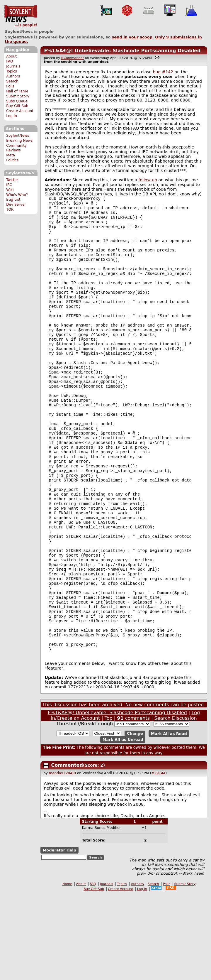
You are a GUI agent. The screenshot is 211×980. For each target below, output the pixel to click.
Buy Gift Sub (17, 106)
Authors (13, 76)
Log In (12, 116)
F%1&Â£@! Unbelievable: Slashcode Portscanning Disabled (122, 51)
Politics (12, 160)
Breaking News (19, 141)
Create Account (20, 111)
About (11, 56)
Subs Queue (17, 101)
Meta (11, 155)
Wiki (10, 190)
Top (109, 804)
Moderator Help (59, 936)
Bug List (13, 200)
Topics (12, 71)
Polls (10, 86)
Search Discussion (176, 804)
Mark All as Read (169, 819)
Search (12, 81)
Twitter (12, 180)
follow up (148, 180)
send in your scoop (132, 37)
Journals (13, 66)
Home (67, 969)
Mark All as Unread (123, 825)
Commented (67, 850)
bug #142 (163, 72)
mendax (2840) (62, 859)
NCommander (73, 58)
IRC (9, 185)
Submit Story (18, 96)
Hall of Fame (17, 91)
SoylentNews (21, 16)
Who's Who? (17, 195)
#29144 (158, 859)
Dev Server (16, 205)
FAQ (10, 61)
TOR (10, 209)
